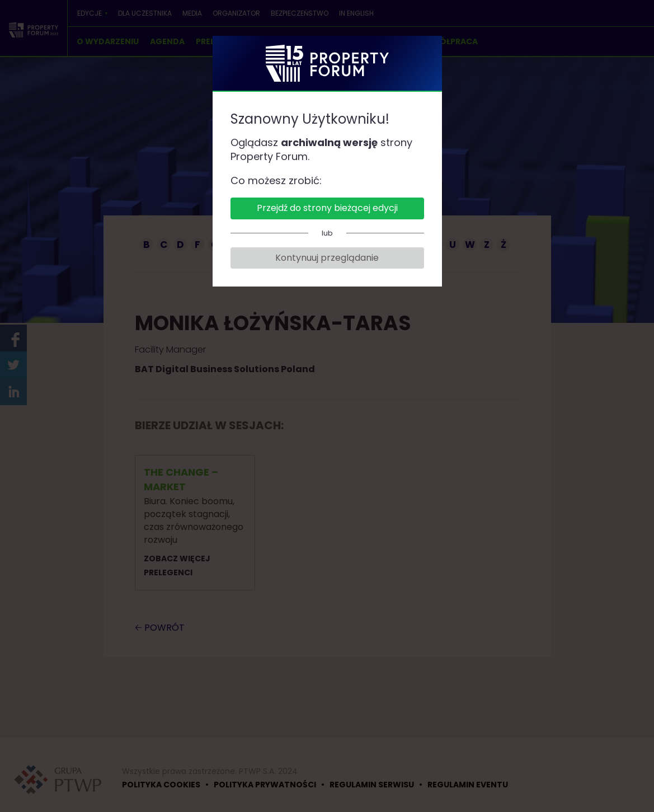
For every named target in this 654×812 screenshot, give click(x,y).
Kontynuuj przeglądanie (327, 258)
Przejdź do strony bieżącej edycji (327, 208)
